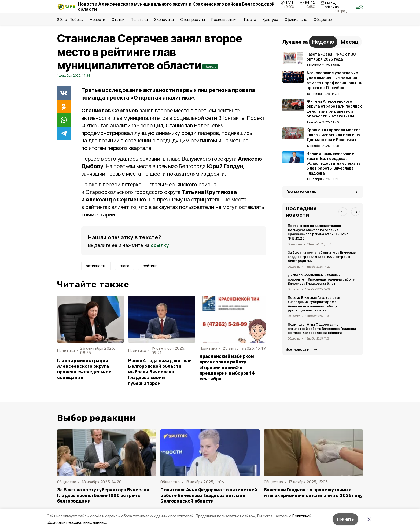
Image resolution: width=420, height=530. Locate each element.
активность (96, 266)
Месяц (350, 42)
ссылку (160, 245)
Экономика (164, 19)
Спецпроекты (192, 19)
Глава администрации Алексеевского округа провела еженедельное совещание (84, 369)
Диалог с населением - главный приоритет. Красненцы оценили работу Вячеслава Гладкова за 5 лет (321, 279)
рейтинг (150, 266)
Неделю (323, 42)
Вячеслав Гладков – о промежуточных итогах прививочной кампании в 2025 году (313, 493)
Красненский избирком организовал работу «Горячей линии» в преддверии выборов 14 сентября (227, 368)
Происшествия (224, 19)
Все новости (298, 349)
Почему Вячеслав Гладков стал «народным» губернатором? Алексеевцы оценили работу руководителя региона (314, 304)
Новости (97, 19)
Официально (296, 19)
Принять (345, 519)
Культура (270, 19)
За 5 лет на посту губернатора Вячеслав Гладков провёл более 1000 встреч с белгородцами (322, 257)
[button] (343, 212)
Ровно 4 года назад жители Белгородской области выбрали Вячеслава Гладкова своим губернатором (160, 372)
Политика (139, 19)
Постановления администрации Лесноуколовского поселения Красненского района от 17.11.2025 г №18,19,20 (318, 232)
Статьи (118, 19)
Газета (250, 19)
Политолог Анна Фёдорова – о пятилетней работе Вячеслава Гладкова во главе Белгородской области (322, 329)
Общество (323, 19)
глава (124, 266)
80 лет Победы (70, 19)
